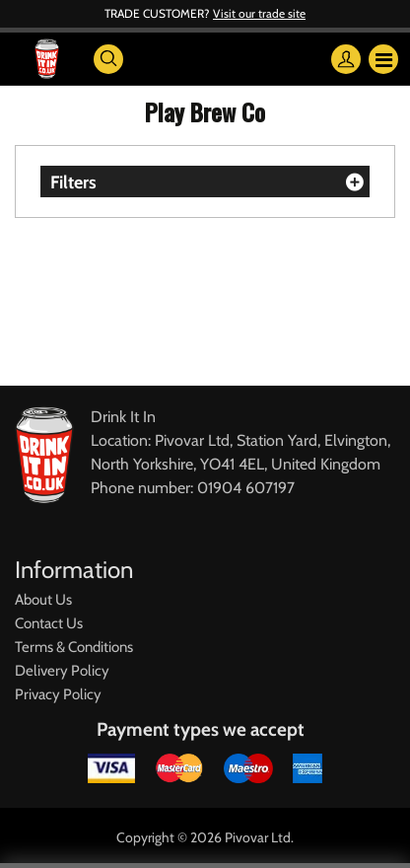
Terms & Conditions (74, 647)
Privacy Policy (58, 694)
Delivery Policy (62, 671)
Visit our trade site (259, 13)
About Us (43, 600)
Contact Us (49, 623)
